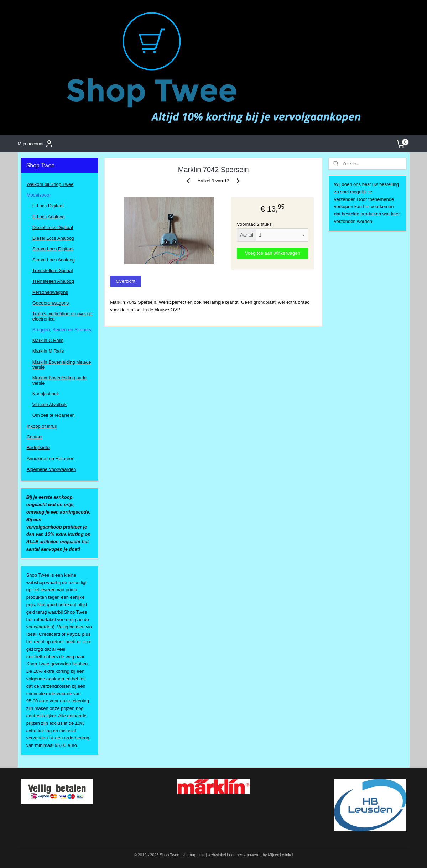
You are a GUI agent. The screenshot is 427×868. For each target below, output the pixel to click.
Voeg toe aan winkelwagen (273, 253)
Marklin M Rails (48, 351)
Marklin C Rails (48, 340)
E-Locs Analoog (49, 217)
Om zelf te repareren (54, 415)
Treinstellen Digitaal (53, 271)
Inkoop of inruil (42, 426)
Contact (35, 437)
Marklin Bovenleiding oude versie (59, 380)
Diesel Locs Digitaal (53, 227)
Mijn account (35, 144)
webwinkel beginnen (226, 855)
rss (202, 855)
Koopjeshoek (46, 394)
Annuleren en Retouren (51, 459)
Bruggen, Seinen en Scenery (62, 330)
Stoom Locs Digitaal (53, 249)
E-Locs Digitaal (48, 206)
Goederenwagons (51, 303)
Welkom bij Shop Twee (50, 184)
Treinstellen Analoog (53, 281)
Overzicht (126, 281)
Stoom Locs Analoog (54, 260)
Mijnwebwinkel (280, 855)
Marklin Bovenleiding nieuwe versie (62, 365)
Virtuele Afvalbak (50, 404)
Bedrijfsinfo (38, 448)
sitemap (189, 855)
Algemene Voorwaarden (51, 469)
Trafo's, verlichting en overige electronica (63, 316)
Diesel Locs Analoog (53, 238)
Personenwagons (50, 292)
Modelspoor (39, 195)
